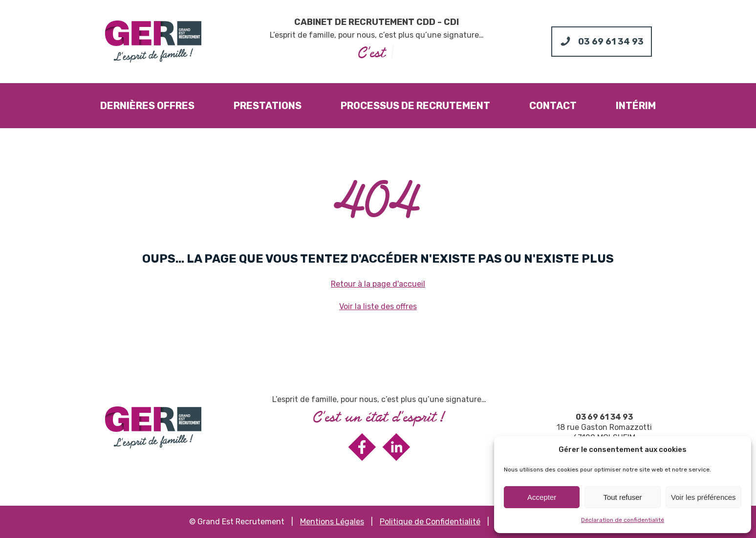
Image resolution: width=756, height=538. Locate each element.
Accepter (542, 497)
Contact (553, 106)
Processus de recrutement (415, 106)
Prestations (268, 106)
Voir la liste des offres (378, 306)
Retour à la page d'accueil (378, 284)
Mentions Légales (332, 522)
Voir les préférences (703, 497)
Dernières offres (147, 106)
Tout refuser (622, 497)
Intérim (636, 106)
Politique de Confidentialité (430, 522)
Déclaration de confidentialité (623, 520)
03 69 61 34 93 (604, 417)
